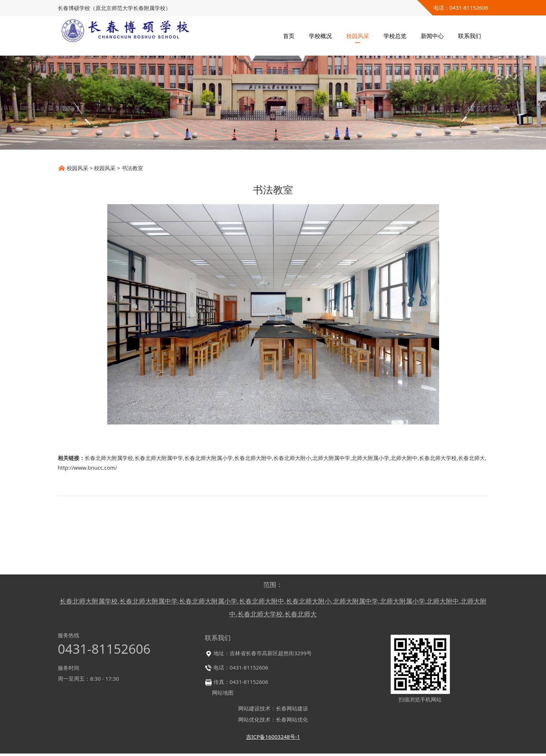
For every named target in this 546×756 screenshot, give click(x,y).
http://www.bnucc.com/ (87, 523)
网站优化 (249, 722)
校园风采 (358, 36)
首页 (289, 36)
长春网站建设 (292, 711)
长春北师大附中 (253, 513)
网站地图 (223, 695)
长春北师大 (472, 513)
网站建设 (249, 711)
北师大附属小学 (370, 513)
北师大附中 (404, 513)
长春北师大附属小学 (209, 513)
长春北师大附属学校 (109, 513)
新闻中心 (432, 36)
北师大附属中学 (331, 513)
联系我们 (470, 36)
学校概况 (320, 36)
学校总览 (395, 36)
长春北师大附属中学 (159, 513)
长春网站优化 (292, 722)
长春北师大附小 (292, 513)
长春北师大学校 (438, 513)
